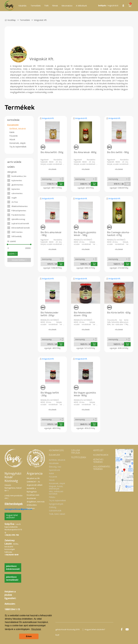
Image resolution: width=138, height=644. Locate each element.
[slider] (7, 244)
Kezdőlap (10, 20)
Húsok (12, 139)
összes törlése (19, 260)
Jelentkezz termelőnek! (12, 578)
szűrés (13, 254)
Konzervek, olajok (17, 143)
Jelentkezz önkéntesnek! (13, 568)
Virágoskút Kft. (48, 118)
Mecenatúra (67, 6)
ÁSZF (57, 635)
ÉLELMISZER (13, 125)
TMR (46, 6)
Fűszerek (14, 136)
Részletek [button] (36, 629)
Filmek (55, 6)
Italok (12, 132)
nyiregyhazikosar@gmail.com (18, 509)
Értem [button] (29, 636)
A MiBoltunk (81, 6)
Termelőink (36, 6)
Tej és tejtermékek (18, 147)
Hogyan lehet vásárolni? (12, 516)
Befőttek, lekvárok (18, 129)
